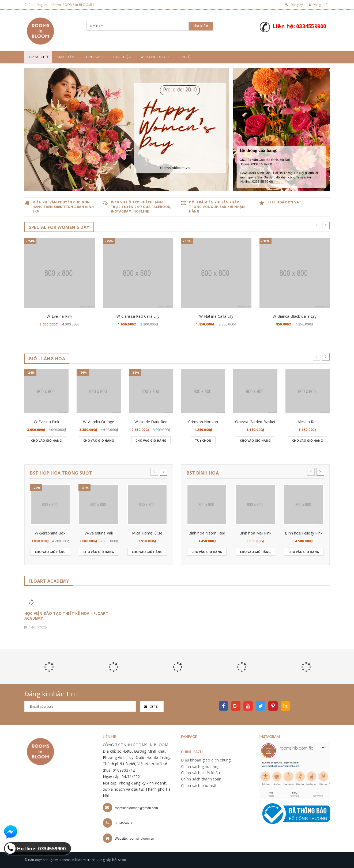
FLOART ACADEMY (49, 581)
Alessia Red (308, 422)
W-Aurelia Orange (99, 422)
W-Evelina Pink (59, 316)
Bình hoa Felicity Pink (304, 533)
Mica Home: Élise (147, 533)
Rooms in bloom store (77, 860)
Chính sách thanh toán (201, 779)
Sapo (122, 860)
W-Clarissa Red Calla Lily (138, 316)
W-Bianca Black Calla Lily (295, 316)
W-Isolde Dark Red (151, 422)
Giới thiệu (122, 57)
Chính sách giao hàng (200, 766)
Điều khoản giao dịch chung (206, 760)
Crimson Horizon (203, 422)
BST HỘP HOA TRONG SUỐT (61, 473)
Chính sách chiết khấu (200, 773)
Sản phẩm (66, 57)
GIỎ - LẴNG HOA (47, 359)
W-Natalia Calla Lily (216, 316)
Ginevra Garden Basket (255, 422)
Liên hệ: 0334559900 (300, 26)
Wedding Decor (155, 57)
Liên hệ (184, 57)
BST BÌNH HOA (203, 473)
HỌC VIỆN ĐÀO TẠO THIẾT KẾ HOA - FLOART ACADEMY (66, 616)
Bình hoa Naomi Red (207, 533)
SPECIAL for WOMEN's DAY (59, 227)
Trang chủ (38, 57)
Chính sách (94, 57)
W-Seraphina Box (50, 533)
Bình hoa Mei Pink (255, 533)
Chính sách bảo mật (199, 785)
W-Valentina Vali (99, 533)
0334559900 (124, 823)
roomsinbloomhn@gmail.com (137, 808)
